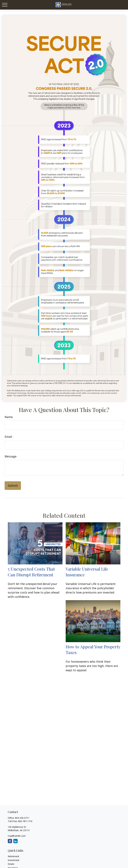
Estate (11, 864)
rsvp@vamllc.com (17, 836)
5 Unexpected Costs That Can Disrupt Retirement (31, 572)
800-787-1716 (25, 821)
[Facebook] (10, 841)
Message (11, 456)
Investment (14, 860)
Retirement (13, 856)
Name (9, 417)
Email (8, 437)
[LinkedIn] (15, 841)
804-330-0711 (22, 818)
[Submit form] (13, 486)
